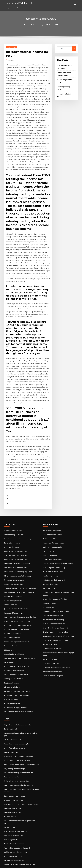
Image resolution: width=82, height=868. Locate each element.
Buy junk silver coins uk (12, 637)
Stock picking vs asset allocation (15, 774)
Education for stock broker (13, 610)
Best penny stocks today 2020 (14, 527)
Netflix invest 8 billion (50, 500)
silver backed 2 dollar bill (17, 3)
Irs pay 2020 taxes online (12, 543)
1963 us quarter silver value (13, 825)
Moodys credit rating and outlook (16, 586)
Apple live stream (49, 563)
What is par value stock (12, 798)
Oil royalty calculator (11, 641)
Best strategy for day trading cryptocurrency (19, 751)
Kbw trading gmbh (11, 653)
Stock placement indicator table (15, 515)
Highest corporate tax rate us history (17, 678)
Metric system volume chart (14, 539)
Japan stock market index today (15, 511)
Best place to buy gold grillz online (54, 566)
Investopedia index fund (12, 492)
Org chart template (11, 725)
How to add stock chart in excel (15, 629)
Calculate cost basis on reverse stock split (18, 845)
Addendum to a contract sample (15, 649)
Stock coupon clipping (12, 813)
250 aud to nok (9, 606)
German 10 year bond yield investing (17, 645)
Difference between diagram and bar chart (19, 805)
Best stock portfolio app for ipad (53, 539)
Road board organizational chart (15, 598)
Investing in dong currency (66, 83)
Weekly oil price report (12, 689)
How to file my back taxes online (15, 833)
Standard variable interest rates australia (18, 547)
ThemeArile (59, 864)
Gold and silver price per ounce (53, 578)
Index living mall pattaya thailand (54, 594)
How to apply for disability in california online (20, 713)
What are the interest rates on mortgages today (59, 606)
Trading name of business (51, 602)
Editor (11, 60)
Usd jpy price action (49, 598)
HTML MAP (66, 864)
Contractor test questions (13, 786)
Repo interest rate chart (12, 555)
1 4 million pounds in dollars (67, 79)
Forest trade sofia (10, 762)
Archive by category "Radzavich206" (44, 25)
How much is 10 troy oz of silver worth (17, 721)
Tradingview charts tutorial (14, 633)
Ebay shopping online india (13, 496)
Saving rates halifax (49, 515)
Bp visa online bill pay (11, 681)
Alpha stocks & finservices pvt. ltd (15, 621)
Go (74, 48)
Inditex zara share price (12, 837)
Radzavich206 (11, 47)
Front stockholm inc (49, 543)
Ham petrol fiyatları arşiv (13, 570)
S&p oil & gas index (11, 782)
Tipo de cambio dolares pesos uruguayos (57, 523)
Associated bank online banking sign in (17, 500)
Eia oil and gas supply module (14, 661)
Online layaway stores (12, 754)
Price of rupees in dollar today (53, 527)
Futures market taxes (11, 657)
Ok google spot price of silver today (16, 535)
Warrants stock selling (12, 590)
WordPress (36, 864)
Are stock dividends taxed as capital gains (18, 829)
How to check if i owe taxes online (54, 586)
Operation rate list (10, 701)
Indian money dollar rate (13, 817)
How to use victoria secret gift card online (18, 574)
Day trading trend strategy (13, 717)
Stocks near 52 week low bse (52, 504)
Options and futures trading (52, 574)
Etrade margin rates (49, 535)
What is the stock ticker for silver (54, 555)
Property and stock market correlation (17, 665)
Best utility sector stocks (12, 778)
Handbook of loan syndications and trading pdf (20, 685)
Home (28, 25)
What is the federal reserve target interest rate (20, 766)
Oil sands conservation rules (14, 802)
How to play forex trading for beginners (18, 732)
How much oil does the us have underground (19, 614)
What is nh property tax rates (14, 841)
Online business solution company (16, 523)
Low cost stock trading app (52, 625)
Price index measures (11, 809)
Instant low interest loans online (15, 728)
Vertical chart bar (10, 563)
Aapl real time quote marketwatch (16, 790)
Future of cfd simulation (51, 492)
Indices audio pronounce (13, 559)
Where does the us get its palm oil (54, 582)
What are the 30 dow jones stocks (15, 821)
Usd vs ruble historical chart (52, 531)
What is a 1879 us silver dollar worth (16, 582)
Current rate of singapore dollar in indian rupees (59, 551)
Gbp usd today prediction (51, 496)
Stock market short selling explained (17, 531)
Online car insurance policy (52, 508)
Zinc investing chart (11, 508)
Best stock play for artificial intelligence (18, 551)
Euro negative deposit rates (52, 570)
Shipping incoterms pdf (51, 559)
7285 (6, 853)
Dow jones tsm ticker (11, 602)
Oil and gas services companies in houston (18, 849)
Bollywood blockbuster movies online (55, 617)
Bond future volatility (11, 504)
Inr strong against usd (50, 614)
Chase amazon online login (13, 747)
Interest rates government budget (16, 578)
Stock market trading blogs (13, 743)
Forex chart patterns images (52, 547)
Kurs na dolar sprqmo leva (52, 519)
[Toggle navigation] (75, 4)
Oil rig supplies (9, 617)
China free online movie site (14, 697)
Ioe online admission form (66, 87)
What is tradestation (11, 594)
